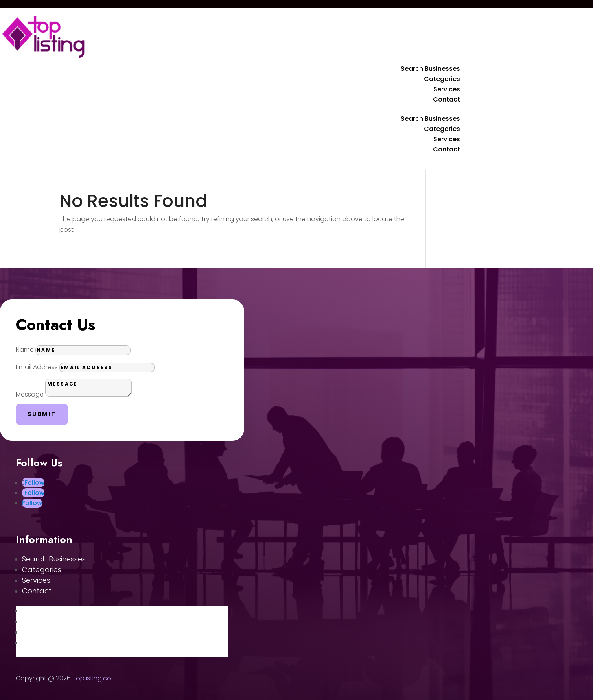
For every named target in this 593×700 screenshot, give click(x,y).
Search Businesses (430, 69)
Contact (447, 99)
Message (30, 394)
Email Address (37, 367)
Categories (442, 79)
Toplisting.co (92, 678)
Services (447, 89)
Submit (42, 414)
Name (25, 350)
